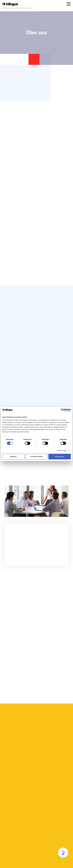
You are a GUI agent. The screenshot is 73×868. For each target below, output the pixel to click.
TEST (63, 853)
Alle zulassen (60, 456)
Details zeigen (62, 450)
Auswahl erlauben (36, 456)
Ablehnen (13, 456)
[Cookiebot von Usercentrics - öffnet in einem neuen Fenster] (62, 410)
